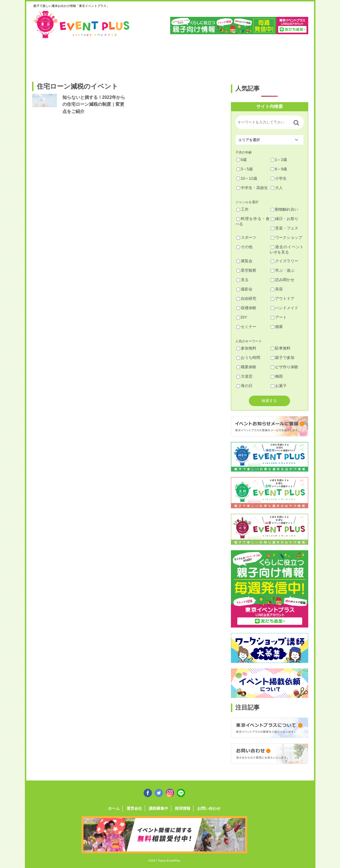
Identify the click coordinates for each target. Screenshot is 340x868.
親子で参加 (283, 358)
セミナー (246, 327)
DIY (242, 317)
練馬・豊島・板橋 (82, 57)
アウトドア (283, 298)
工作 (243, 209)
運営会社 (134, 808)
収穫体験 (246, 308)
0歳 (242, 160)
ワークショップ (286, 237)
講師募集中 (159, 808)
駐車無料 (281, 348)
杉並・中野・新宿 (117, 57)
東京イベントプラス (82, 24)
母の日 (244, 386)
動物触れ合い (284, 209)
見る (243, 280)
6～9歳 (279, 169)
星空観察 (246, 270)
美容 (277, 289)
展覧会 (244, 261)
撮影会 (244, 289)
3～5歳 (245, 169)
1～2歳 (279, 160)
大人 (277, 188)
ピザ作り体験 (284, 367)
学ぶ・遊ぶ (283, 270)
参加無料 (246, 348)
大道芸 (244, 376)
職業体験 (246, 367)
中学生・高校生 (252, 188)
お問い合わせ (209, 808)
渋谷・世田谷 (152, 57)
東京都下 (292, 57)
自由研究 (246, 298)
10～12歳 (247, 178)
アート (279, 317)
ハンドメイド (284, 308)
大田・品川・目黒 (187, 57)
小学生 (279, 178)
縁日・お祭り (284, 219)
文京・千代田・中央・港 (222, 57)
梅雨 (277, 376)
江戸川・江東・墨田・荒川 (257, 57)
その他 (244, 247)
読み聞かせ (283, 280)
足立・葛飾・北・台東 (47, 57)
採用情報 (183, 808)
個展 (277, 327)
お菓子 (279, 386)
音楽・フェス (284, 228)
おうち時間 (248, 358)
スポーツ (246, 237)
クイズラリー (284, 261)
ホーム (114, 808)
